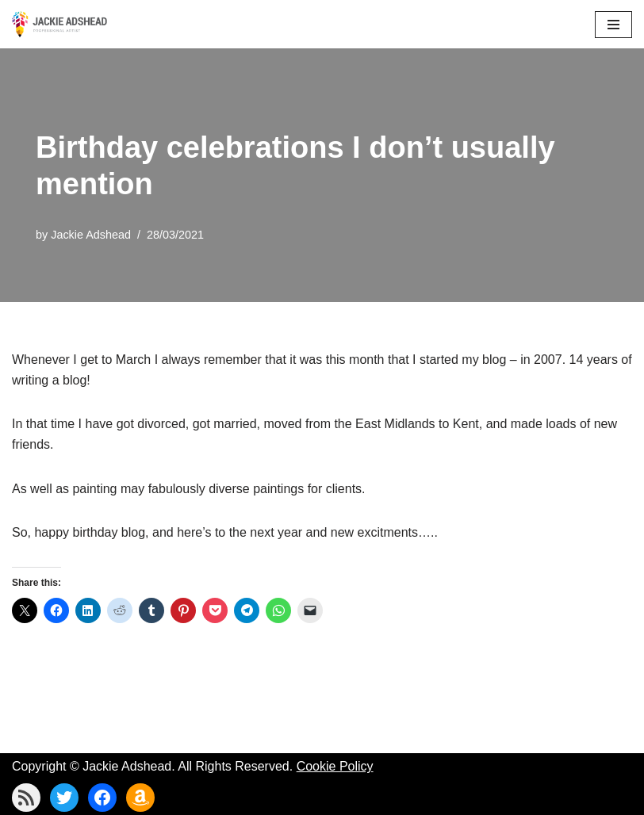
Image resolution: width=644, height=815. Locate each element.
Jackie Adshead (91, 235)
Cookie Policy (335, 766)
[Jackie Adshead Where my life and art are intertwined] (59, 24)
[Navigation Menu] (613, 25)
